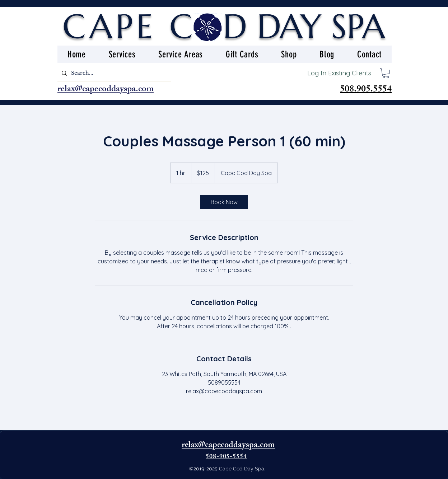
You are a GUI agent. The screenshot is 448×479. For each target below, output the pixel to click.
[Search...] (113, 73)
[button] (386, 73)
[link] (224, 202)
